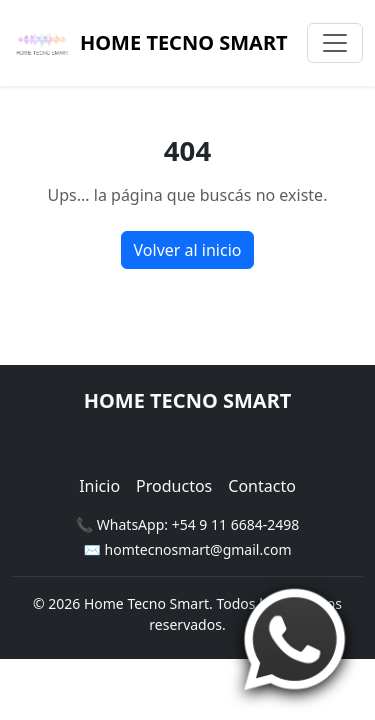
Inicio (99, 486)
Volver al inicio (188, 250)
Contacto (262, 486)
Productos (174, 486)
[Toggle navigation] (335, 43)
